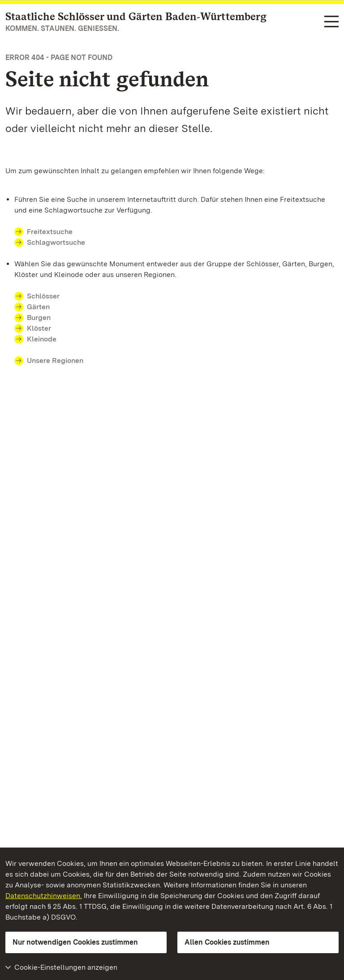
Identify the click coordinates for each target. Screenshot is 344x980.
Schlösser (43, 296)
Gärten (38, 307)
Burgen (39, 317)
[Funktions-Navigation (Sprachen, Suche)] (331, 22)
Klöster (39, 328)
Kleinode (42, 339)
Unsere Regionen (55, 360)
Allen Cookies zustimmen (227, 942)
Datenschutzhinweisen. (44, 896)
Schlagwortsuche (56, 242)
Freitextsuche (50, 232)
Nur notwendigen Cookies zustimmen (75, 942)
